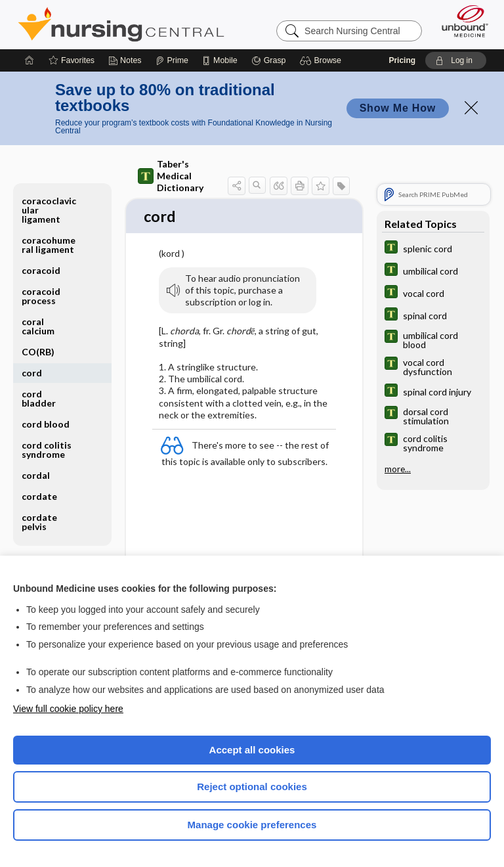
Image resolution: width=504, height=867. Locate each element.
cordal (36, 475)
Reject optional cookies (252, 787)
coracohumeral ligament (49, 245)
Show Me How (398, 108)
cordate (39, 496)
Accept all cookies (252, 750)
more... (398, 469)
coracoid (41, 270)
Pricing (402, 60)
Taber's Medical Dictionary (171, 176)
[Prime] (172, 60)
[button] (323, 60)
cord (32, 373)
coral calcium (38, 326)
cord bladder (39, 398)
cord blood (46, 424)
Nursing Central (121, 24)
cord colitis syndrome (47, 450)
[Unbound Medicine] (461, 21)
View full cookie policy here (68, 709)
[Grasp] (269, 60)
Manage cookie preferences (252, 825)
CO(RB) (38, 352)
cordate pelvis (39, 522)
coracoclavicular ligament (49, 210)
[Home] (30, 60)
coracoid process (41, 296)
